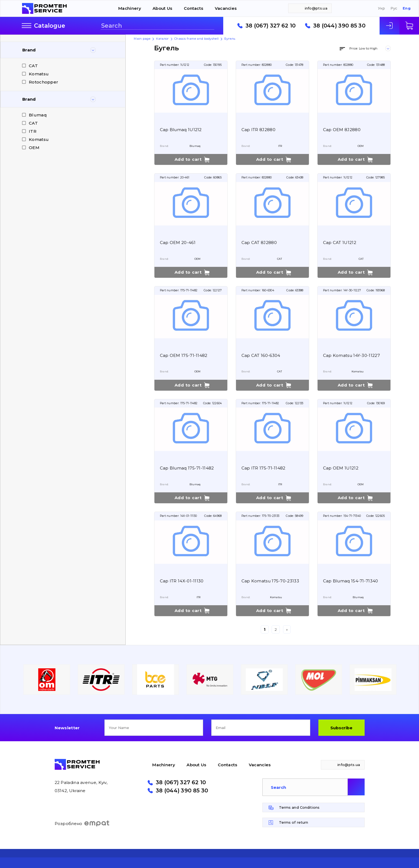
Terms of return (294, 822)
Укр (381, 8)
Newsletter (67, 728)
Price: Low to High (364, 48)
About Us (162, 8)
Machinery (130, 8)
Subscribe (341, 728)
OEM (34, 148)
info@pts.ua (316, 8)
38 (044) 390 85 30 (339, 26)
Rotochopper (44, 82)
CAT (33, 66)
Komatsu (39, 74)
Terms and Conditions (299, 807)
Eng (407, 8)
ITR (33, 131)
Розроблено (82, 823)
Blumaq (38, 115)
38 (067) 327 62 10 (271, 26)
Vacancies (226, 8)
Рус (394, 8)
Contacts (193, 8)
